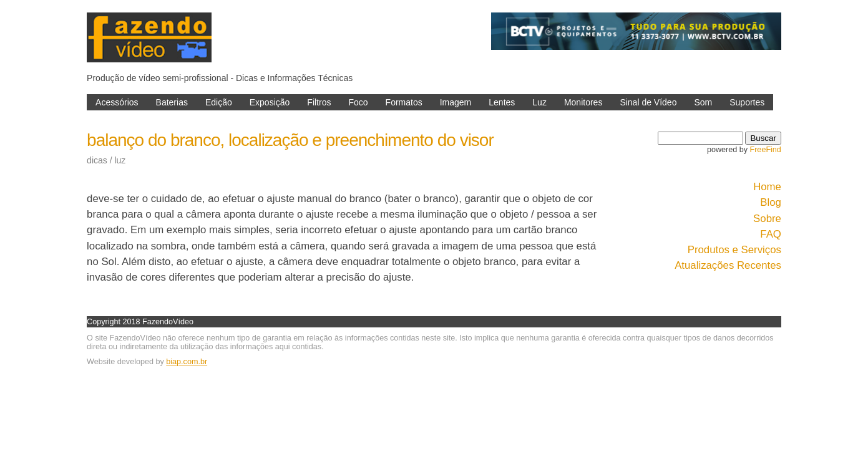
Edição (219, 102)
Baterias (172, 102)
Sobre (767, 219)
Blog (771, 202)
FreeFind (765, 150)
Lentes (502, 102)
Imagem (456, 102)
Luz (539, 102)
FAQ (771, 234)
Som (703, 102)
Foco (358, 102)
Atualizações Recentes (728, 265)
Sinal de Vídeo (648, 102)
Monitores (583, 102)
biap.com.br (187, 362)
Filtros (319, 102)
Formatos (404, 102)
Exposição (270, 102)
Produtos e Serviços (734, 250)
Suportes (747, 102)
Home (767, 187)
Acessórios (117, 102)
